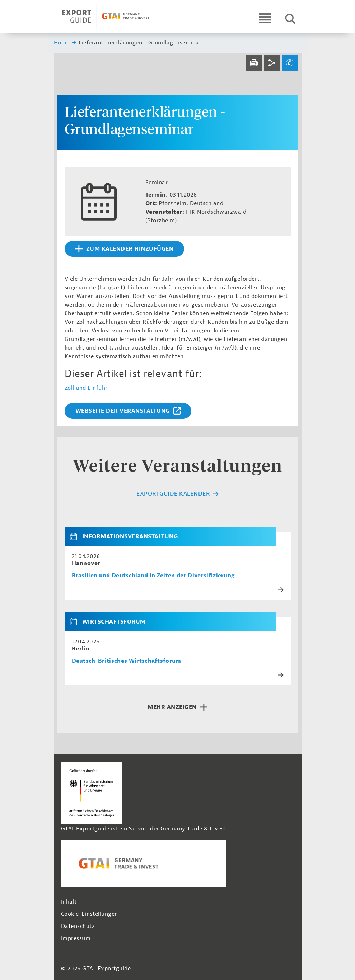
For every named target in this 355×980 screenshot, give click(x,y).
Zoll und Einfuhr (86, 388)
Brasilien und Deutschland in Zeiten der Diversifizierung (153, 576)
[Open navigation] (265, 18)
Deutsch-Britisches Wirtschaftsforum (127, 661)
